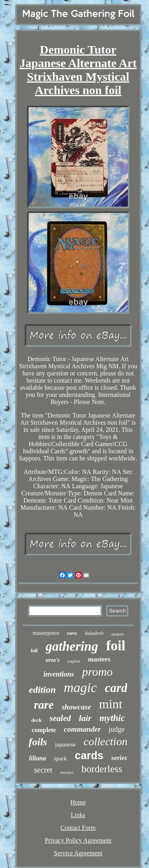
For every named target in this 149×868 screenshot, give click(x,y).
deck (37, 720)
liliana (38, 758)
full (34, 651)
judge (117, 729)
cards (89, 756)
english (74, 661)
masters (100, 659)
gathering (72, 646)
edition (43, 690)
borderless (102, 769)
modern (117, 634)
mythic (112, 718)
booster (67, 772)
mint (111, 704)
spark (61, 758)
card (116, 688)
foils (38, 742)
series (119, 758)
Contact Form (78, 828)
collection (105, 741)
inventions (59, 674)
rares (72, 633)
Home (78, 802)
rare (44, 705)
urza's (53, 660)
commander (82, 729)
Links (78, 815)
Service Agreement (78, 853)
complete (44, 730)
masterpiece (46, 633)
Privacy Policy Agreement (78, 840)
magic (80, 687)
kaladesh (94, 633)
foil (116, 646)
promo (97, 672)
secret (43, 770)
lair (85, 718)
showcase (76, 707)
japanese (66, 744)
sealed (60, 718)
